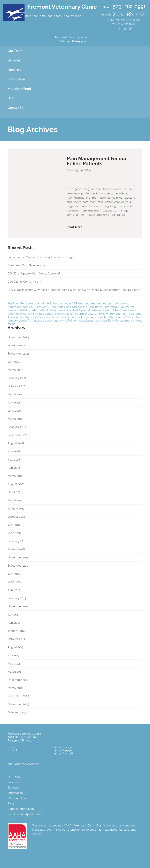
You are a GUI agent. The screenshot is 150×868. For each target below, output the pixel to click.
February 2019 (17, 427)
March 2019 (15, 419)
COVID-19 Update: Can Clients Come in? (34, 274)
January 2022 (16, 345)
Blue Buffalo (51, 303)
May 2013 (14, 664)
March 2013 (15, 672)
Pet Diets (35, 307)
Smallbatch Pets (98, 307)
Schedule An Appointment (25, 814)
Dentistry (14, 70)
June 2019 (14, 411)
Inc (85, 307)
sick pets (102, 321)
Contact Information (21, 809)
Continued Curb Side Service (26, 265)
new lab (107, 303)
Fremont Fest (117, 314)
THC (36, 314)
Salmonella (85, 317)
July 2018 (14, 451)
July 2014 (14, 615)
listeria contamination (42, 310)
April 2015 (14, 590)
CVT (75, 303)
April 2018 (14, 468)
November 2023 (18, 337)
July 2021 (14, 362)
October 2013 (16, 639)
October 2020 (17, 386)
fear (49, 317)
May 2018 (14, 460)
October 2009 (17, 712)
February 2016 (17, 541)
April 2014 (14, 623)
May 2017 (14, 492)
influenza (38, 321)
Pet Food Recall (18, 303)
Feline (72, 321)
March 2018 (15, 476)
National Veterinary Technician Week (103, 310)
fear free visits (29, 317)
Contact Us (16, 108)
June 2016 (14, 533)
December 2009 (18, 696)
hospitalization (86, 321)
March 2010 (15, 688)
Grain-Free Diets (53, 307)
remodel (65, 303)
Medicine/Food (19, 89)
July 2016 (14, 525)
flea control (47, 314)
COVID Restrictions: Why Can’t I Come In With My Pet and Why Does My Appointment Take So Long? (74, 290)
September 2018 (18, 435)
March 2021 (15, 370)
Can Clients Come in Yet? (24, 282)
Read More (75, 227)
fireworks (58, 317)
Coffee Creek (115, 317)
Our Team (15, 51)
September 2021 (18, 354)
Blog (11, 98)
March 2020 (15, 394)
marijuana (36, 303)
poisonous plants (56, 321)
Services (14, 60)
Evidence (71, 317)
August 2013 (16, 647)
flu (29, 321)
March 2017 (15, 500)
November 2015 (18, 557)
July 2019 (14, 403)
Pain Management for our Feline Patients (97, 161)
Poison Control (119, 307)
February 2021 (17, 378)
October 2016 (16, 517)
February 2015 (17, 598)
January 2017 (16, 509)
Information (16, 79)
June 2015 (14, 582)
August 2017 (16, 484)
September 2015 (18, 566)
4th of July (101, 314)
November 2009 (18, 704)
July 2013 (14, 655)
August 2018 (16, 443)
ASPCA (27, 314)
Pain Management (120, 321)
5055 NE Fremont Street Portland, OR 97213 (24, 739)
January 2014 (16, 631)
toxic (42, 317)
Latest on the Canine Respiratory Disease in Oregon (41, 257)
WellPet (22, 310)
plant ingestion (65, 314)
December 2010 (18, 680)
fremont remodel (89, 303)
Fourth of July (84, 314)
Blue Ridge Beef (67, 310)
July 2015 (14, 574)
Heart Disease (73, 307)
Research (100, 317)
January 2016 (16, 549)
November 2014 (18, 606)
